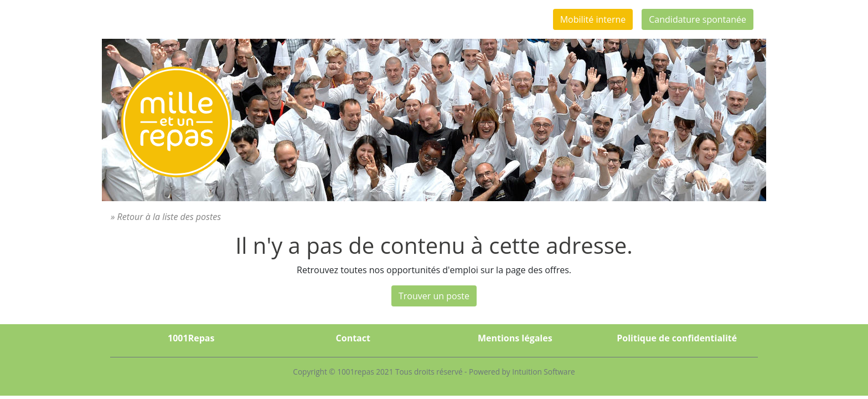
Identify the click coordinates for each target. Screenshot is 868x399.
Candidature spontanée (697, 19)
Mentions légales (515, 338)
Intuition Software (543, 372)
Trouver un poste (434, 296)
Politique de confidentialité (677, 338)
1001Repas (191, 338)
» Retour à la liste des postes (166, 217)
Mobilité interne (593, 19)
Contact (353, 338)
